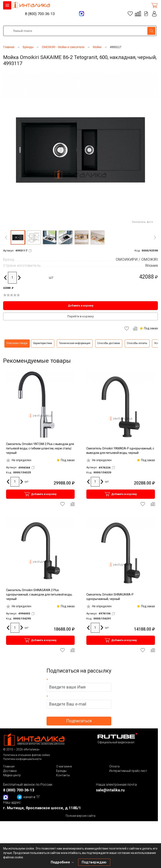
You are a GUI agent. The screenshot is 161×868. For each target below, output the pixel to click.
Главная (9, 766)
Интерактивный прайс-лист (128, 771)
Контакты (63, 775)
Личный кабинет (155, 14)
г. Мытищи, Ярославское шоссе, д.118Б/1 (42, 808)
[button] (18, 237)
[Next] (155, 237)
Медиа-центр (12, 775)
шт (51, 278)
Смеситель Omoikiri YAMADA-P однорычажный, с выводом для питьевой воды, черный (120, 451)
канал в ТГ (29, 797)
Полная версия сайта (80, 816)
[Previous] (6, 237)
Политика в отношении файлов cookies (27, 755)
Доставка (10, 771)
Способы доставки (109, 343)
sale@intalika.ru (110, 790)
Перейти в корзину (80, 316)
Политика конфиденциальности (22, 759)
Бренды (61, 771)
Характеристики (43, 343)
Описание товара (17, 343)
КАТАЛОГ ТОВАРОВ (7, 5)
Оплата (114, 766)
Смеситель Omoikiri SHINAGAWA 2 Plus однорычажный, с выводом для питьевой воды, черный (39, 594)
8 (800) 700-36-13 (40, 14)
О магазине (64, 766)
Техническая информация (75, 343)
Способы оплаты (137, 343)
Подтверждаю (94, 862)
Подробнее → (63, 862)
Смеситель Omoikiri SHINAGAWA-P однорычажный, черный (110, 597)
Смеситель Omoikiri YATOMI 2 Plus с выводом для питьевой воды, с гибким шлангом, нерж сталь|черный (40, 448)
